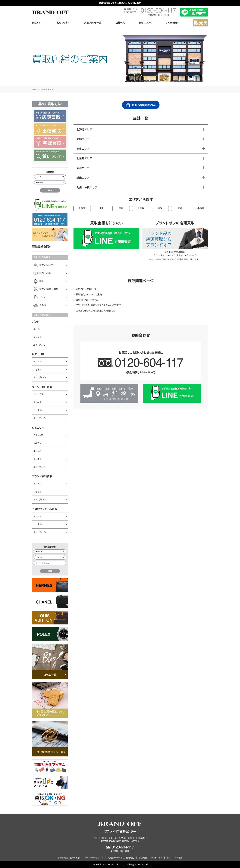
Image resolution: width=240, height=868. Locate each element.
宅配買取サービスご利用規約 (121, 858)
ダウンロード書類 (175, 858)
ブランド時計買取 (42, 387)
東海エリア (83, 168)
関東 (121, 208)
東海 (160, 208)
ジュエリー (38, 428)
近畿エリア (83, 178)
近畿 (180, 208)
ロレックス (38, 394)
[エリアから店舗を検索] (50, 177)
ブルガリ (37, 443)
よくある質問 (172, 23)
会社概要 (143, 858)
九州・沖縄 (199, 208)
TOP (34, 89)
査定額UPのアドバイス (87, 300)
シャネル (37, 337)
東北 (102, 208)
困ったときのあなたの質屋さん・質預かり (96, 311)
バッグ (36, 321)
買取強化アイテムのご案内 (89, 294)
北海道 (82, 208)
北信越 (141, 208)
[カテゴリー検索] (50, 552)
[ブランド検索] (50, 557)
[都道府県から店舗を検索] (50, 182)
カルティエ (38, 435)
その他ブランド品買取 (45, 509)
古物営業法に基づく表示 (69, 858)
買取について (145, 23)
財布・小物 (38, 354)
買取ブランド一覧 (93, 23)
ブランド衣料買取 (42, 476)
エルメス (37, 329)
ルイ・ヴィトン (40, 345)
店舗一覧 (120, 23)
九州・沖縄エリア (87, 187)
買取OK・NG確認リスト (87, 289)
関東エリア (83, 149)
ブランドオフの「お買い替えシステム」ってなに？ (98, 305)
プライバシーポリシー (94, 858)
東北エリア (83, 139)
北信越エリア (84, 158)
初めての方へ (63, 23)
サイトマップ (157, 858)
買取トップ (37, 23)
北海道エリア (84, 129)
